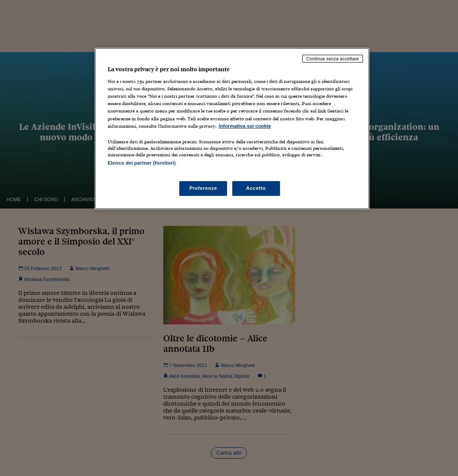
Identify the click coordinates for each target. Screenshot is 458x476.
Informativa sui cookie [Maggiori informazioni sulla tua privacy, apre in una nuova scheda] (245, 126)
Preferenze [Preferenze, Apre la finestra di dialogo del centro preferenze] (203, 188)
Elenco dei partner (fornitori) (142, 163)
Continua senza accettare (333, 59)
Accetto (256, 188)
